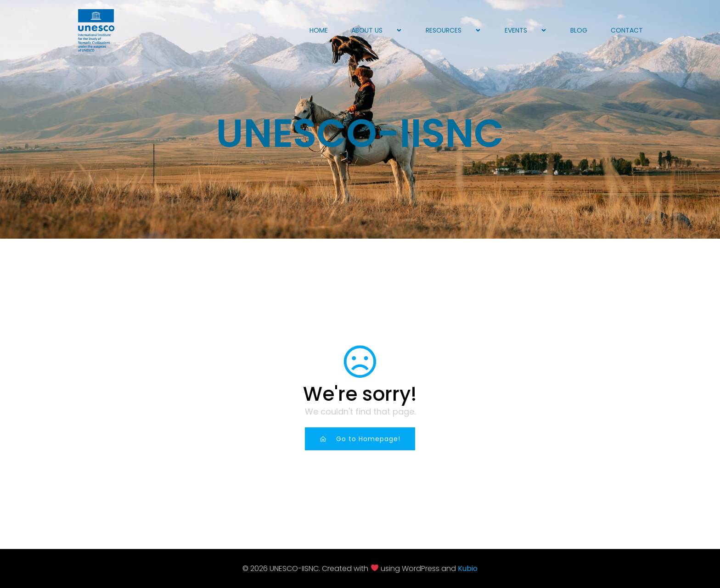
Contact (627, 30)
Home (319, 30)
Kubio (468, 568)
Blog (579, 30)
